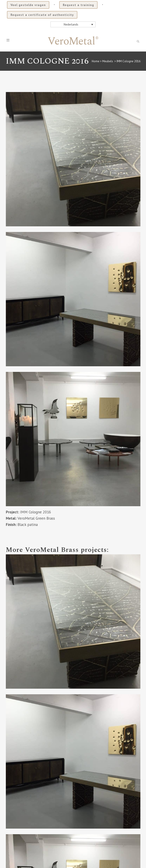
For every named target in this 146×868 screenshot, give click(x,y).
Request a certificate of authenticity (42, 15)
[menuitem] (73, 24)
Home (96, 61)
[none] (73, 24)
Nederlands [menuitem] (71, 25)
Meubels (108, 61)
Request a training (78, 5)
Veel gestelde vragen (28, 5)
